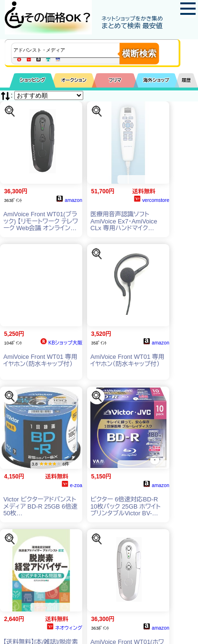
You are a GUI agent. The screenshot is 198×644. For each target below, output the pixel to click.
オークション (74, 80)
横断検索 (139, 54)
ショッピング (33, 80)
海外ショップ (156, 80)
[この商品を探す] (10, 111)
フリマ (115, 80)
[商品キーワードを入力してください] (74, 50)
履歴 (187, 80)
